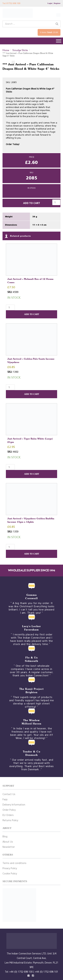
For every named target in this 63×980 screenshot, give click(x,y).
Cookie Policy (10, 874)
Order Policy (9, 810)
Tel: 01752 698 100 (11, 3)
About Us (8, 842)
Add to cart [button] (32, 314)
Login (50, 3)
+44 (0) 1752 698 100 (21, 972)
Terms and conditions (14, 863)
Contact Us (9, 794)
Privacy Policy (10, 868)
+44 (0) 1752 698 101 (46, 972)
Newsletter (9, 847)
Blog (5, 837)
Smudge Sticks (20, 50)
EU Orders (8, 815)
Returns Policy (10, 820)
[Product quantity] (56, 202)
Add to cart (32, 203)
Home (6, 50)
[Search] (57, 24)
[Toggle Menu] (59, 41)
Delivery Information (14, 805)
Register (57, 3)
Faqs (5, 800)
